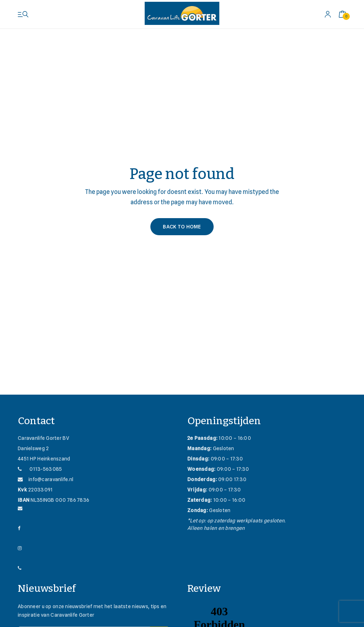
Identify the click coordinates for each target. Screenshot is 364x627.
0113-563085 (40, 469)
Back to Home (182, 227)
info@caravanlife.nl (45, 479)
